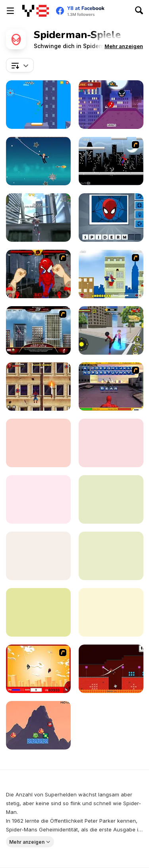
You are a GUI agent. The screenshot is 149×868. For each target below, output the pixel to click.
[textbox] (20, 65)
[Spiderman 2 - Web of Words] (111, 386)
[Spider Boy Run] (111, 499)
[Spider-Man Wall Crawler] (38, 386)
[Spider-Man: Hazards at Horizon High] (38, 499)
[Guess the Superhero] (111, 217)
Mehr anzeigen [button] (27, 842)
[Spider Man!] (38, 669)
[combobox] (20, 65)
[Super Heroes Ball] (111, 105)
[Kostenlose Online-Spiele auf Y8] (36, 11)
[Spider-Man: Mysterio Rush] (38, 612)
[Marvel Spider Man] (38, 725)
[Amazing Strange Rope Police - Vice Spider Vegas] (38, 217)
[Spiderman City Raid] (111, 161)
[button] (124, 46)
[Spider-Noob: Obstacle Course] (38, 105)
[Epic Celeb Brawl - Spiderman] (38, 274)
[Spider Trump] (38, 161)
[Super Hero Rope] (111, 669)
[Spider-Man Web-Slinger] (111, 443)
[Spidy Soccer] (38, 556)
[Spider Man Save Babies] (38, 443)
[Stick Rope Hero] (111, 330)
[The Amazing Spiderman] (111, 274)
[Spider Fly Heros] (111, 556)
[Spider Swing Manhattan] (111, 612)
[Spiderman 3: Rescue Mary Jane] (38, 330)
